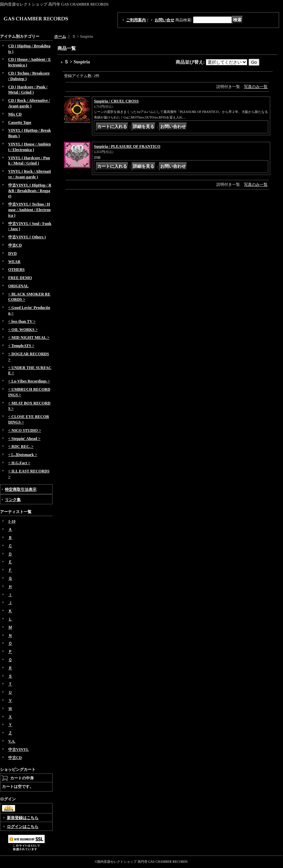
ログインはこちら (23, 827)
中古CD (15, 245)
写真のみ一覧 (256, 87)
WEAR (14, 262)
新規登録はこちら (23, 818)
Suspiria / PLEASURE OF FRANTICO (127, 146)
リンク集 (13, 500)
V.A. (12, 741)
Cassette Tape (20, 122)
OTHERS (16, 270)
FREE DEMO (20, 278)
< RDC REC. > (21, 446)
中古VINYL (19, 749)
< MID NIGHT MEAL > (29, 337)
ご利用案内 (136, 20)
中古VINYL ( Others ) (27, 237)
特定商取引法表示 (21, 489)
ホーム (60, 36)
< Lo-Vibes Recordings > (29, 381)
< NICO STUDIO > (25, 430)
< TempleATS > (21, 346)
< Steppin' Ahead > (24, 439)
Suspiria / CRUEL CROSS (116, 101)
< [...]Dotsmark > (23, 455)
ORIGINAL (18, 286)
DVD (12, 253)
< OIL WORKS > (23, 330)
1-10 (12, 521)
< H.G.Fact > (19, 463)
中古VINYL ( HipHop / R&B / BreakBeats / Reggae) (30, 191)
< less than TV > (22, 321)
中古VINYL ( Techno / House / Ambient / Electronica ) (29, 210)
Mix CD (15, 114)
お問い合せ (164, 20)
